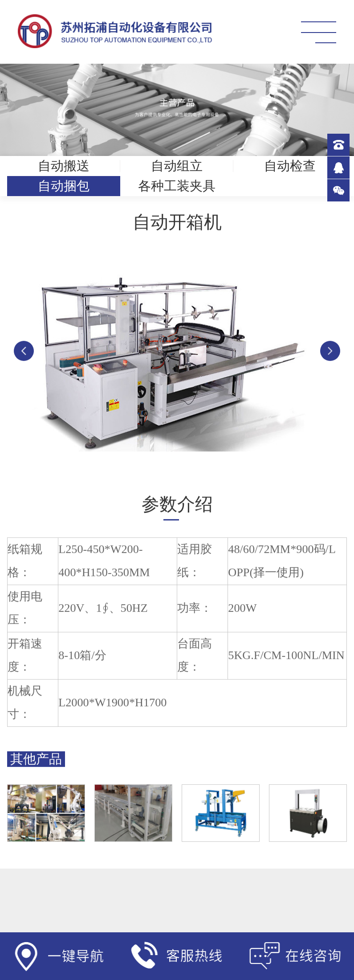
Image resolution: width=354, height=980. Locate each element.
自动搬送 (64, 166)
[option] (177, 363)
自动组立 (177, 166)
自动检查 (290, 166)
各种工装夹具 (177, 186)
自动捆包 (64, 186)
